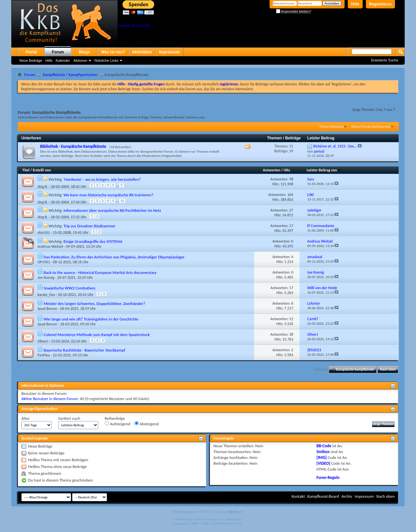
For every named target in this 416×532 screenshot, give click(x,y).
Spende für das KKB (134, 26)
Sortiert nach (69, 418)
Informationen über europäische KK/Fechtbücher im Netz (112, 210)
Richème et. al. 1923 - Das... (335, 146)
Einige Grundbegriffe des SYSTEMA (93, 241)
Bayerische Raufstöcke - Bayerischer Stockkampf (84, 350)
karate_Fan (46, 295)
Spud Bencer (47, 309)
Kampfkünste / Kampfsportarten (70, 75)
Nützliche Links (106, 60)
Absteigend (147, 424)
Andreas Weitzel (50, 246)
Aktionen (80, 60)
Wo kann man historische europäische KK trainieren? (108, 195)
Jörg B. (43, 187)
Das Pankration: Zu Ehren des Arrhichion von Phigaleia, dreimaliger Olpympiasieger (114, 257)
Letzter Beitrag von (324, 170)
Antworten (272, 170)
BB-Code (324, 446)
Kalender (63, 60)
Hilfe (355, 4)
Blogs (84, 52)
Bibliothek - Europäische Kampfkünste (73, 146)
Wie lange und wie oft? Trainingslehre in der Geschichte (91, 319)
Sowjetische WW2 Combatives (69, 288)
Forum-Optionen (332, 127)
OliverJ (43, 341)
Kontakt (298, 496)
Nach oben (388, 369)
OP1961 (44, 262)
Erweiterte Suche (385, 60)
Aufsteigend (117, 424)
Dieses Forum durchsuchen (371, 127)
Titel (26, 170)
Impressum (169, 52)
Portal (31, 52)
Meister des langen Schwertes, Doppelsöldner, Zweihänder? (94, 304)
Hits (287, 170)
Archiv (347, 496)
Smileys (323, 452)
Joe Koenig (46, 277)
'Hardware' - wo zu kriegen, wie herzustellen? (102, 179)
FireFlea (44, 355)
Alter (26, 418)
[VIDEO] (323, 463)
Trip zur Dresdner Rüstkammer (89, 226)
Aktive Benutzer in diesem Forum (49, 399)
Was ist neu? (113, 52)
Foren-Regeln (328, 478)
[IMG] (322, 457)
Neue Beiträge (31, 60)
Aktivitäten (142, 52)
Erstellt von (42, 170)
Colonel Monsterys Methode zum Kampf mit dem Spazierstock (97, 335)
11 (122, 201)
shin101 (44, 233)
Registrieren (380, 4)
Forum (58, 52)
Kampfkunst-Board (323, 496)
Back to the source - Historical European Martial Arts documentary (100, 272)
